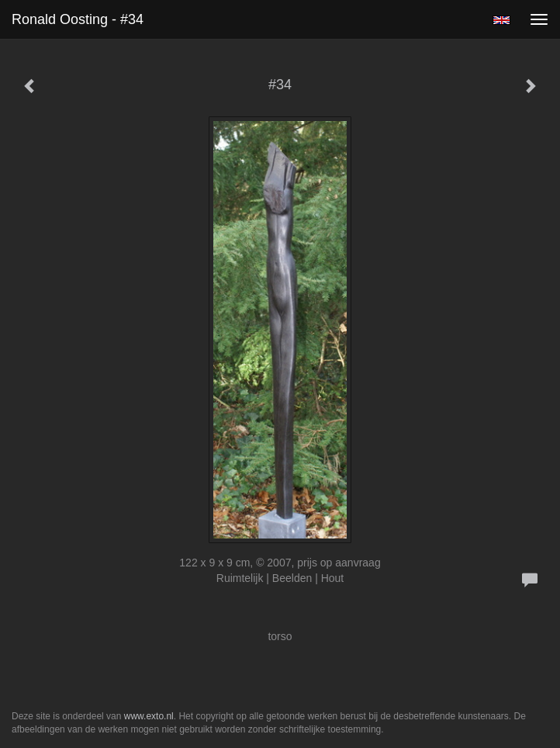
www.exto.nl (149, 716)
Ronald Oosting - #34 (78, 19)
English (501, 20)
